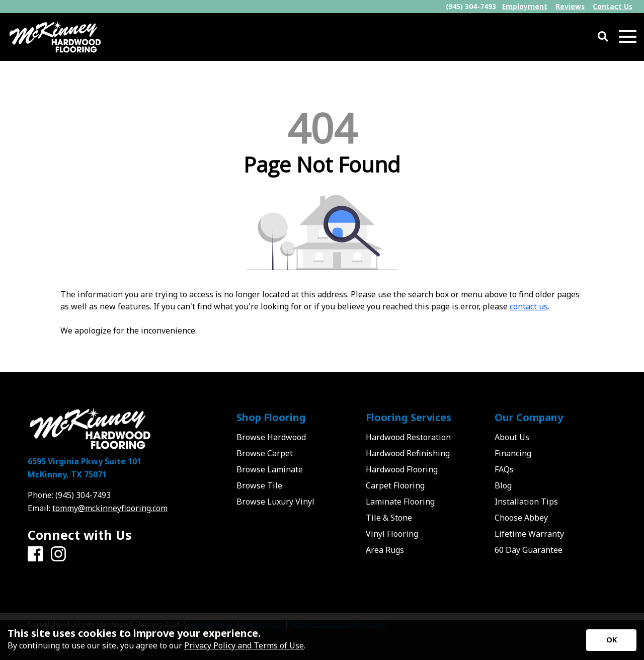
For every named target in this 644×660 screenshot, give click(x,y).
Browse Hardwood (271, 437)
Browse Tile (259, 485)
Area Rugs (385, 550)
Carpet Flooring (395, 485)
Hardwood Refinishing (408, 453)
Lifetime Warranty (529, 534)
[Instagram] (58, 554)
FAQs (504, 469)
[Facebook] (35, 554)
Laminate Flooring (400, 502)
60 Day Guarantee (529, 550)
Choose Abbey (521, 518)
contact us (529, 306)
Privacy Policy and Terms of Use (244, 645)
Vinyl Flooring (392, 534)
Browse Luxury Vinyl (275, 502)
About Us (512, 437)
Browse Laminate (270, 469)
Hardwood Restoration (408, 437)
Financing (513, 453)
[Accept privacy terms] (611, 640)
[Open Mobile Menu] (628, 37)
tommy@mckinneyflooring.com (110, 508)
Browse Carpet (265, 453)
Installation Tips (526, 502)
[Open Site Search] (603, 37)
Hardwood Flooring (402, 469)
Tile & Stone (389, 518)
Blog (503, 485)
